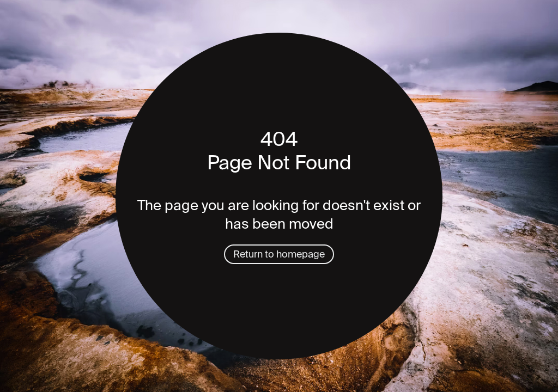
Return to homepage (279, 254)
